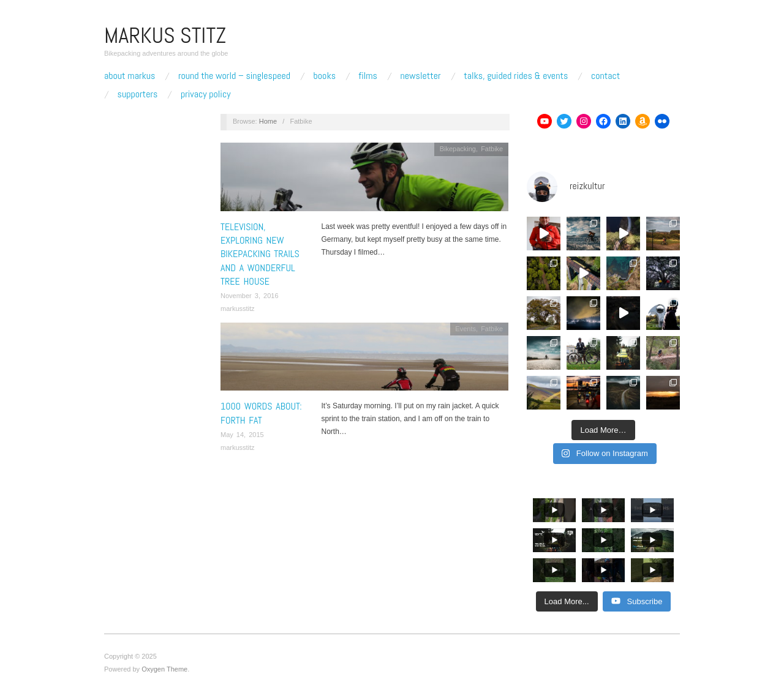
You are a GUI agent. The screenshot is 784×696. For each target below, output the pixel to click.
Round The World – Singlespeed (234, 76)
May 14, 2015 (242, 435)
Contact (605, 76)
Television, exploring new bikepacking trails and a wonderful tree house (260, 254)
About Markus (130, 76)
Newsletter (420, 76)
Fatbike (492, 149)
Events (466, 329)
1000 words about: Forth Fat (261, 413)
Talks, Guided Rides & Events (516, 76)
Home (268, 121)
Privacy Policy (206, 94)
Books (325, 76)
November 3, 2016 (250, 296)
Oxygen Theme (164, 669)
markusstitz (238, 309)
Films (368, 76)
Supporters (138, 94)
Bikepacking (458, 149)
